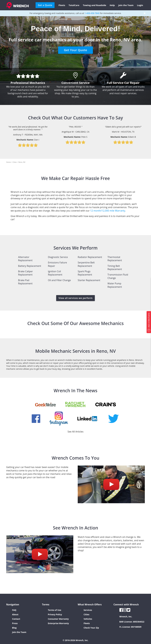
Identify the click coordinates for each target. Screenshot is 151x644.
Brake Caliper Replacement (26, 273)
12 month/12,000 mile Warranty (108, 211)
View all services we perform (76, 298)
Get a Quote (45, 5)
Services (88, 610)
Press (15, 623)
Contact (16, 619)
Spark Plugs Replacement (85, 273)
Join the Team (126, 5)
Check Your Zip (91, 628)
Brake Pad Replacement (25, 282)
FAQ (14, 610)
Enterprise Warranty (58, 623)
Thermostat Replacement (115, 259)
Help (112, 5)
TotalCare (74, 5)
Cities (15, 162)
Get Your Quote (76, 50)
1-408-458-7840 (92, 13)
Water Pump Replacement (115, 285)
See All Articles (75, 432)
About (15, 614)
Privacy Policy (55, 614)
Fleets (62, 5)
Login (140, 5)
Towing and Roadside (95, 5)
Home (8, 162)
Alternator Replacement (25, 259)
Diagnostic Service (58, 257)
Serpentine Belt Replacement (86, 264)
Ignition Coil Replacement (55, 273)
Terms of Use (55, 610)
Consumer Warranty (58, 619)
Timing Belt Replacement (115, 268)
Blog (14, 628)
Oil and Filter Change (59, 280)
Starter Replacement (89, 280)
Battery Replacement (30, 266)
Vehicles (88, 619)
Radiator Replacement (90, 257)
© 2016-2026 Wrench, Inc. (75, 640)
